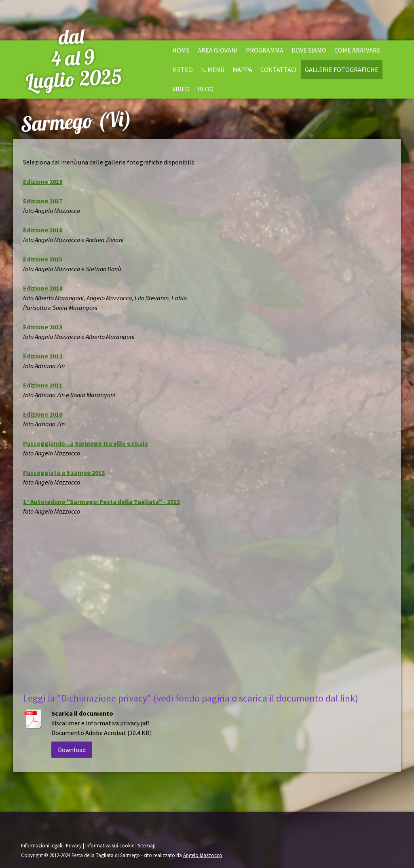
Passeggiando (44, 443)
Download (72, 750)
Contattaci (279, 70)
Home (181, 50)
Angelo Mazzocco (203, 855)
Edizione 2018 (43, 181)
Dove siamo (309, 50)
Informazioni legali (42, 845)
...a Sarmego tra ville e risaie (107, 443)
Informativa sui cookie (110, 845)
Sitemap (147, 845)
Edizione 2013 (43, 327)
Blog (206, 89)
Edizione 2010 (43, 414)
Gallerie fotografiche (342, 70)
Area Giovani (218, 50)
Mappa (242, 70)
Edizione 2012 (43, 356)
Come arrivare (357, 50)
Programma (265, 50)
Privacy (74, 845)
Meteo (183, 70)
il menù (213, 70)
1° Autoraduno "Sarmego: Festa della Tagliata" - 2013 (101, 501)
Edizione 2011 (43, 385)
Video (181, 89)
